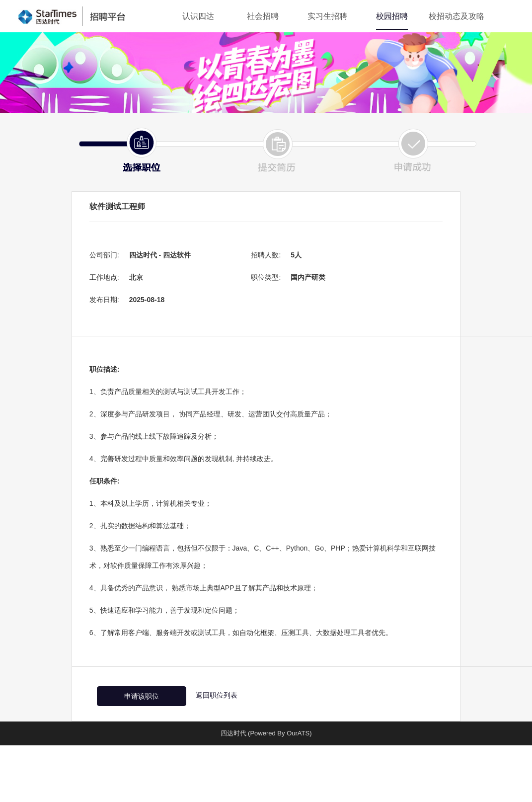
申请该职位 (142, 696)
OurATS (298, 733)
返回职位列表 (217, 695)
